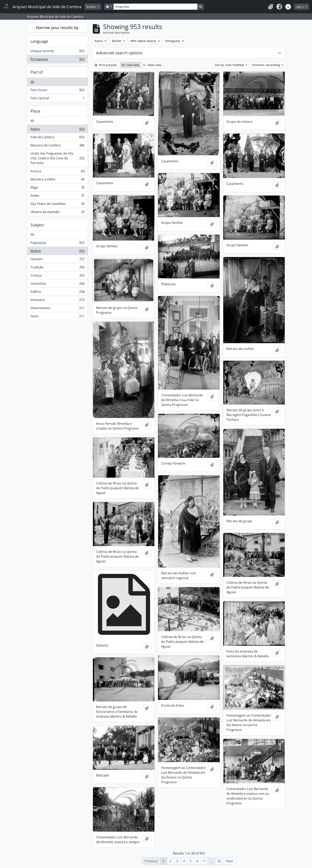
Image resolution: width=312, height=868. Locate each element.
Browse (92, 7)
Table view (152, 65)
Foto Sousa (57, 91)
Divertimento (57, 309)
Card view (131, 65)
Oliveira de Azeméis (57, 213)
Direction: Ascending (267, 65)
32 (219, 861)
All (32, 82)
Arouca (57, 172)
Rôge (57, 188)
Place (35, 111)
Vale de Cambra (57, 138)
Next (230, 861)
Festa (57, 317)
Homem (57, 260)
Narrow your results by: (58, 28)
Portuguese (57, 60)
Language (39, 41)
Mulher (57, 252)
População (57, 244)
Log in (300, 7)
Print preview (106, 65)
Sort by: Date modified (230, 65)
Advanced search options (119, 53)
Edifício (57, 293)
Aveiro (57, 130)
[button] (271, 7)
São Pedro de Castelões (57, 205)
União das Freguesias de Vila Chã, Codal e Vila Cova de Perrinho (57, 158)
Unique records (57, 52)
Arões (57, 196)
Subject (37, 225)
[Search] (155, 7)
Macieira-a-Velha (57, 180)
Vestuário (57, 301)
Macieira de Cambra (57, 146)
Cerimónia (57, 284)
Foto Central (57, 99)
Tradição (57, 268)
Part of (37, 72)
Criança (57, 276)
